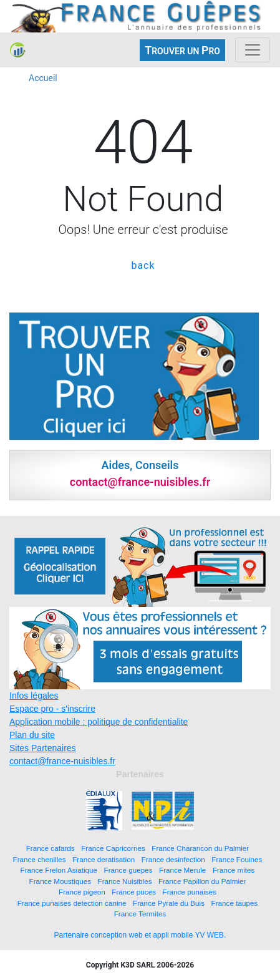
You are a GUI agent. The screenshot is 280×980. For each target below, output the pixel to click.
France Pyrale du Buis (169, 903)
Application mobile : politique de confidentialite (99, 722)
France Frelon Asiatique (59, 870)
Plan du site (32, 735)
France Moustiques (60, 881)
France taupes (235, 903)
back (143, 265)
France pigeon (82, 892)
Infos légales (34, 696)
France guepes (128, 870)
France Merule (182, 870)
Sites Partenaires (43, 748)
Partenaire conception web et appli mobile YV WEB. (140, 935)
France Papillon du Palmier (202, 881)
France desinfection (173, 859)
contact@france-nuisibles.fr (62, 761)
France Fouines (237, 859)
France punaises (190, 892)
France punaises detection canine (72, 903)
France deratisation (104, 859)
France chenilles (40, 859)
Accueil (43, 78)
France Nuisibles (125, 881)
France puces (134, 892)
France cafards (51, 848)
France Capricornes (113, 848)
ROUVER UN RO (182, 50)
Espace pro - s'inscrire (52, 709)
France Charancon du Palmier (200, 848)
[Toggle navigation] (253, 50)
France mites (234, 870)
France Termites (140, 914)
